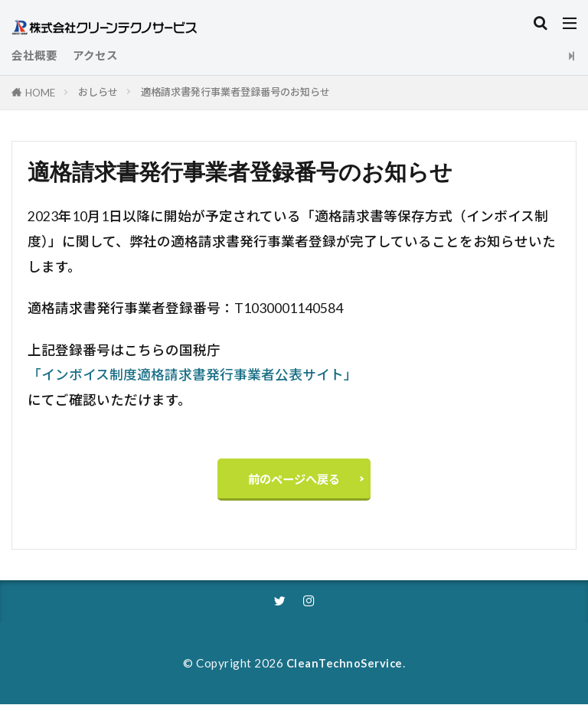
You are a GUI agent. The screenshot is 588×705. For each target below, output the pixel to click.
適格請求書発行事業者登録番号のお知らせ (235, 92)
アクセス (95, 55)
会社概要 (34, 55)
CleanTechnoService (344, 664)
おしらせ (98, 92)
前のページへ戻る (294, 479)
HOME (40, 93)
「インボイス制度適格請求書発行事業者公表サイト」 (193, 375)
